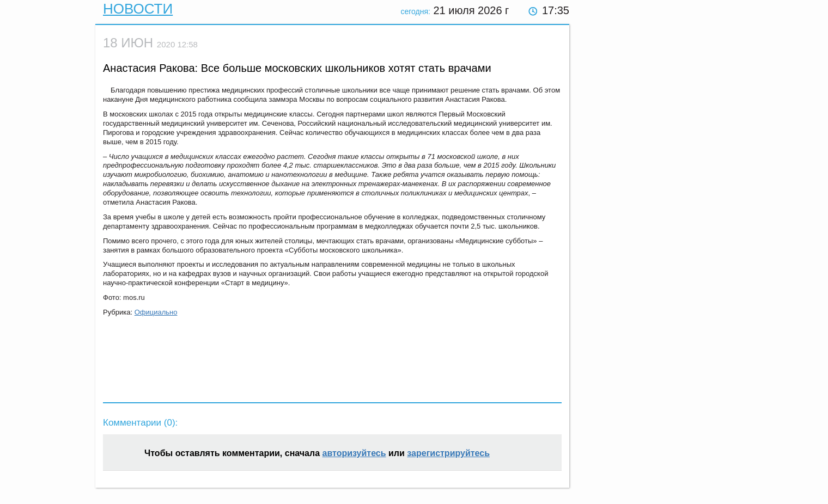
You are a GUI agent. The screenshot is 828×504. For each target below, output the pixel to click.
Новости (138, 9)
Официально (156, 312)
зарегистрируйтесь (448, 453)
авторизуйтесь (354, 453)
